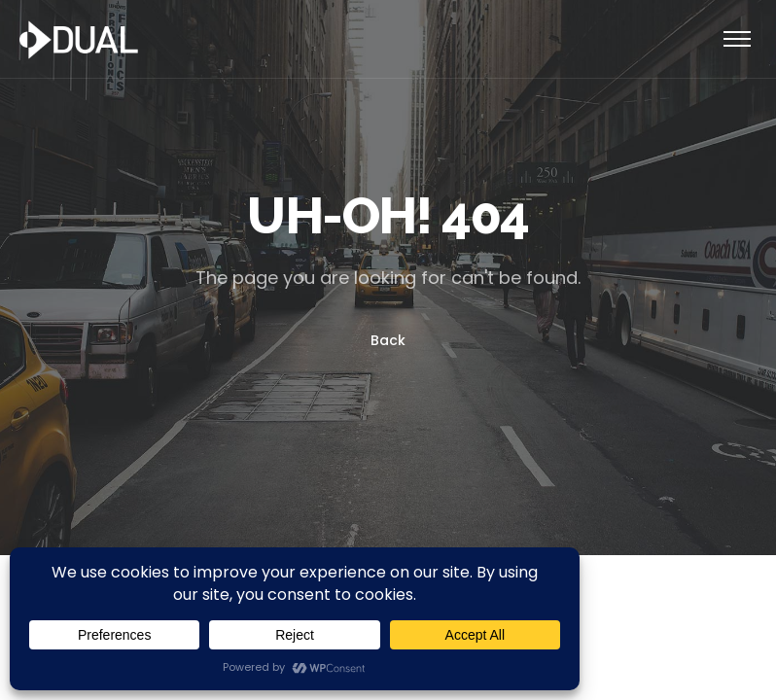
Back (388, 340)
